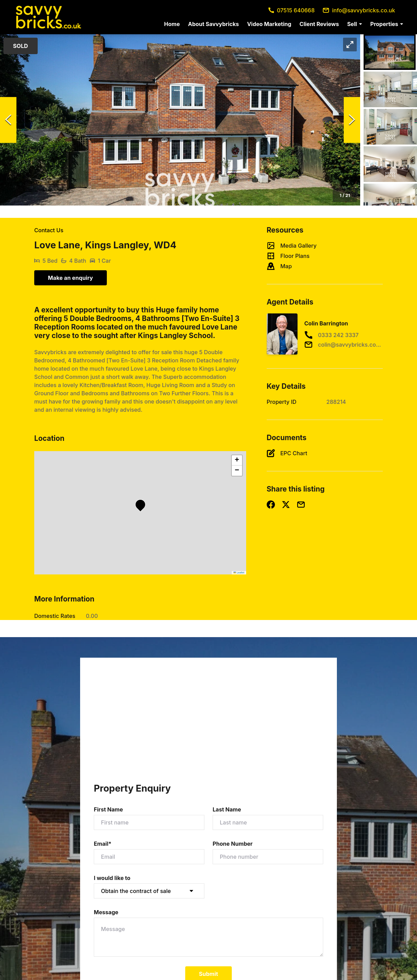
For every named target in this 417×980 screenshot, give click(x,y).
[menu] (282, 24)
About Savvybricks (213, 24)
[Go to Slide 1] (390, 52)
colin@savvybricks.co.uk (350, 345)
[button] (355, 24)
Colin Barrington (326, 323)
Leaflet (239, 573)
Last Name (227, 809)
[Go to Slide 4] (390, 164)
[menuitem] (172, 24)
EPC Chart (294, 453)
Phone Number (233, 844)
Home (172, 24)
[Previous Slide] (8, 120)
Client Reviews (319, 24)
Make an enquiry (71, 278)
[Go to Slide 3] (390, 127)
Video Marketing (269, 24)
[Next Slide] (352, 120)
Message (106, 912)
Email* (103, 844)
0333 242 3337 (338, 335)
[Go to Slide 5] (390, 201)
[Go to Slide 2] (390, 89)
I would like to (112, 878)
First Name (108, 809)
